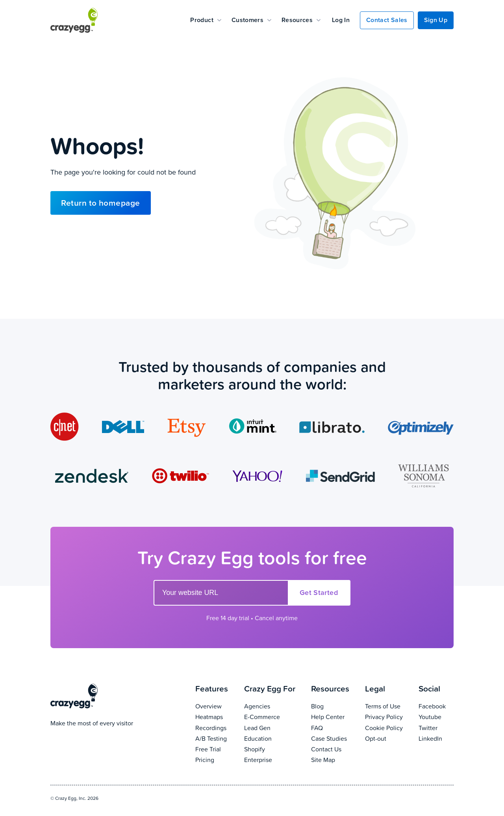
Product (206, 20)
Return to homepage (100, 203)
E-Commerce (274, 717)
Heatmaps (216, 717)
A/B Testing (216, 738)
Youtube (436, 717)
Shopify (274, 749)
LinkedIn (436, 738)
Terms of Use (388, 706)
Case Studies (334, 738)
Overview (216, 706)
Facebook (436, 706)
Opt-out (388, 738)
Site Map (334, 759)
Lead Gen (274, 728)
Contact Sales (387, 20)
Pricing (216, 759)
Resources (301, 20)
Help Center (334, 717)
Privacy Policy (388, 717)
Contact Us (334, 749)
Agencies (274, 706)
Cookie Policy (388, 728)
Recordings (216, 728)
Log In (341, 20)
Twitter (436, 728)
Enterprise (274, 759)
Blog (334, 706)
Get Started (319, 593)
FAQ (334, 728)
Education (274, 738)
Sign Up (436, 20)
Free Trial (216, 749)
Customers (251, 20)
